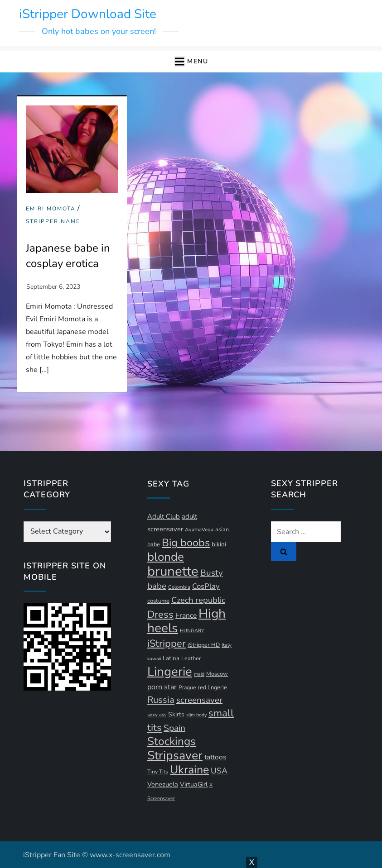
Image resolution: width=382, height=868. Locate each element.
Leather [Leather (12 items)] (191, 658)
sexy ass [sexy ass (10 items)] (157, 715)
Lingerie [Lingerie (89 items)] (170, 672)
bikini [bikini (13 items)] (219, 544)
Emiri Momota (51, 209)
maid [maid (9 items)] (199, 674)
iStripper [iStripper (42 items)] (167, 644)
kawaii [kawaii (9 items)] (154, 659)
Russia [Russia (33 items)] (161, 700)
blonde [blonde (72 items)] (166, 557)
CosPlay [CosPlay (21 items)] (206, 586)
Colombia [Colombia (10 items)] (179, 587)
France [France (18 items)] (186, 615)
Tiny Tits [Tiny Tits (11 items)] (158, 772)
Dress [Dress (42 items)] (160, 615)
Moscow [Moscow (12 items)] (217, 674)
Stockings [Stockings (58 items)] (172, 741)
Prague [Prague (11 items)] (187, 687)
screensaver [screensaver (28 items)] (199, 700)
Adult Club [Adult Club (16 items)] (164, 516)
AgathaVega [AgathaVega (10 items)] (199, 530)
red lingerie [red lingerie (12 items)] (212, 687)
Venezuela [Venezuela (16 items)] (163, 784)
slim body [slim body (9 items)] (196, 715)
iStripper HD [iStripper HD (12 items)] (204, 645)
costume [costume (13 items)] (158, 601)
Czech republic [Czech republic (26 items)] (198, 600)
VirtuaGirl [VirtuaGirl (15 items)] (194, 785)
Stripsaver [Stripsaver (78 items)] (175, 755)
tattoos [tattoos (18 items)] (215, 757)
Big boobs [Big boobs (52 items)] (186, 543)
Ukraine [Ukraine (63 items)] (189, 770)
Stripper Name (53, 222)
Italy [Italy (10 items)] (227, 645)
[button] (191, 62)
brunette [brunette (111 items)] (173, 571)
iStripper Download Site (88, 14)
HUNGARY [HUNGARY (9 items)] (192, 631)
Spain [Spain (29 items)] (174, 728)
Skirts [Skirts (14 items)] (176, 714)
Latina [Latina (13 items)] (171, 658)
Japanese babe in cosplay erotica (68, 256)
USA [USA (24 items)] (219, 771)
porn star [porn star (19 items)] (162, 687)
